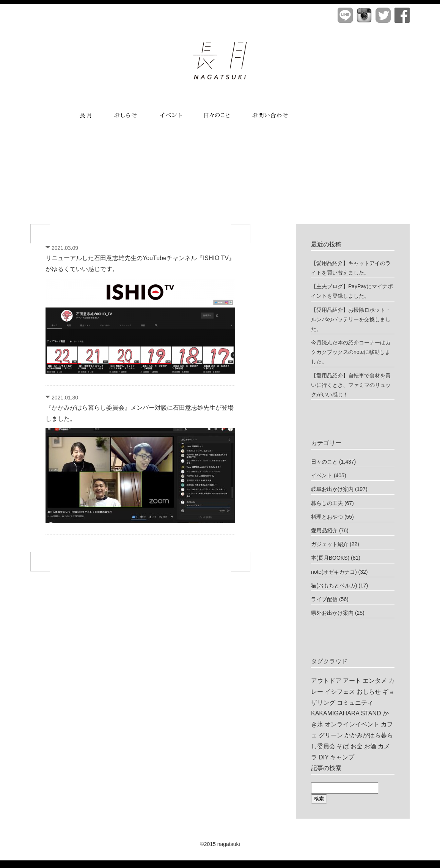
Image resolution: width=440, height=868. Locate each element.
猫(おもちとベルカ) (334, 586)
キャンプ (342, 757)
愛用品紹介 (324, 530)
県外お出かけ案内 (332, 613)
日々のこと (324, 462)
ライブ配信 (324, 599)
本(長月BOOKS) (330, 558)
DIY (324, 757)
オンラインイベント (352, 724)
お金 (357, 746)
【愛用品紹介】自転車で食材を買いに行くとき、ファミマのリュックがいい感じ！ (351, 385)
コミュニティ (355, 703)
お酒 (370, 746)
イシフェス (340, 692)
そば (343, 746)
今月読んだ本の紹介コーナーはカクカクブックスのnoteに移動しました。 (351, 352)
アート (352, 681)
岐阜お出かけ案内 (332, 489)
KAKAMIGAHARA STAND (346, 713)
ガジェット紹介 (330, 544)
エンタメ (375, 681)
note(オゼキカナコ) (334, 572)
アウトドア (326, 681)
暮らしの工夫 (327, 503)
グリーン (331, 735)
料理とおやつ (327, 517)
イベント (322, 475)
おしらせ (369, 692)
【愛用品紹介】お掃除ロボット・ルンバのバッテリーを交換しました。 (351, 319)
